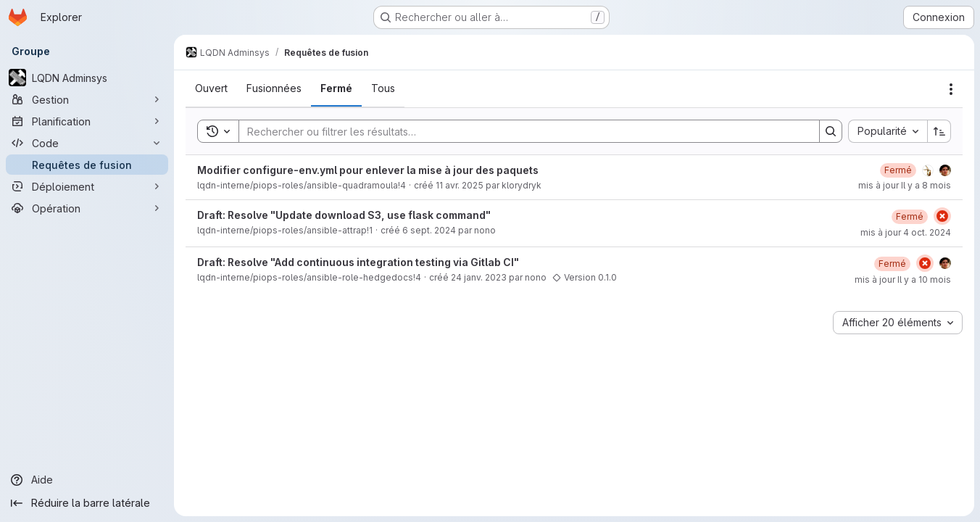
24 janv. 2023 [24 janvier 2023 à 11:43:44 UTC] (479, 277)
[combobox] (888, 131)
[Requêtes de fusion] (87, 165)
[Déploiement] (87, 186)
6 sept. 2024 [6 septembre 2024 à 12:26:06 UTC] (429, 230)
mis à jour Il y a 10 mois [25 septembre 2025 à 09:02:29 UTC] (903, 279)
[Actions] (951, 89)
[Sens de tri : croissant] (939, 131)
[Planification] (87, 121)
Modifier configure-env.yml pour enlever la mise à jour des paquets (368, 170)
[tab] (211, 88)
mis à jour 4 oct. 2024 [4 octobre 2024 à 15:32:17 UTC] (906, 232)
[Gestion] (87, 99)
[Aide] (87, 480)
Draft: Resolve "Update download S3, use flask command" (344, 215)
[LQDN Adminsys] (87, 78)
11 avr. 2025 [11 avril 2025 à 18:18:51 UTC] (460, 185)
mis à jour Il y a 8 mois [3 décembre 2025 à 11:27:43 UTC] (905, 185)
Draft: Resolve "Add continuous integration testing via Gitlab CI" (358, 262)
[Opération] (87, 208)
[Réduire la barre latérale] (87, 503)
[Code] (87, 143)
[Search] (522, 131)
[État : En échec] (942, 216)
